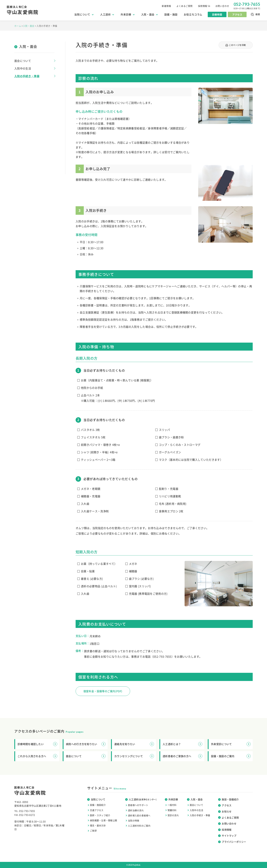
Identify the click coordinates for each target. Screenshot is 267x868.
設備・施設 (171, 14)
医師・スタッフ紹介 (100, 815)
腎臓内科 (172, 810)
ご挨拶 (93, 831)
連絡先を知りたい (134, 744)
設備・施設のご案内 (231, 756)
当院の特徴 (133, 820)
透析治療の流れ (136, 810)
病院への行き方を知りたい (86, 744)
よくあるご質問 (184, 6)
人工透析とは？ (182, 744)
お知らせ (225, 811)
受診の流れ (173, 815)
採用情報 (204, 6)
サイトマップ (227, 836)
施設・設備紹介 (228, 799)
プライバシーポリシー (232, 842)
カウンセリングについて (134, 756)
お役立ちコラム (193, 14)
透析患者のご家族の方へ (182, 756)
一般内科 (172, 805)
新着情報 (166, 6)
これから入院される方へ (37, 756)
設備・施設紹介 (98, 805)
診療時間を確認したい (37, 744)
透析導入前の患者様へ (139, 815)
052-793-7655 (162, 656)
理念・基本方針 (98, 825)
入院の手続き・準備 (27, 76)
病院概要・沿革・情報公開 (103, 820)
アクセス (237, 14)
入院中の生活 (23, 68)
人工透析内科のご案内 (139, 826)
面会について (23, 61)
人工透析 (107, 14)
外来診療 (127, 14)
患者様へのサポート (138, 805)
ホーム (18, 26)
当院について (84, 14)
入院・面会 (149, 14)
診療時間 (217, 14)
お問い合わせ (222, 6)
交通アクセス (97, 810)
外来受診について (231, 744)
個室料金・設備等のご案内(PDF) (103, 691)
